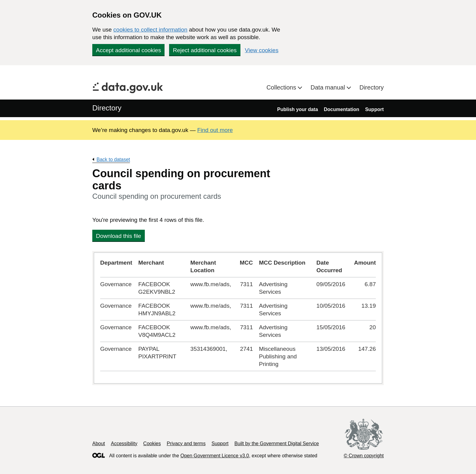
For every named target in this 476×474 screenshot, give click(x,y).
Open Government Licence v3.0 (215, 456)
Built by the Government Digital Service (277, 444)
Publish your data (297, 109)
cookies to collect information (150, 30)
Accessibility (124, 444)
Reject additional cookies (205, 50)
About (99, 444)
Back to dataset (113, 159)
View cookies (262, 50)
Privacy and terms (186, 444)
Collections (282, 87)
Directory (372, 87)
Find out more (215, 130)
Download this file (119, 236)
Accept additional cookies (128, 50)
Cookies (152, 444)
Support (374, 109)
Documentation (342, 109)
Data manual (329, 87)
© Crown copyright (364, 456)
